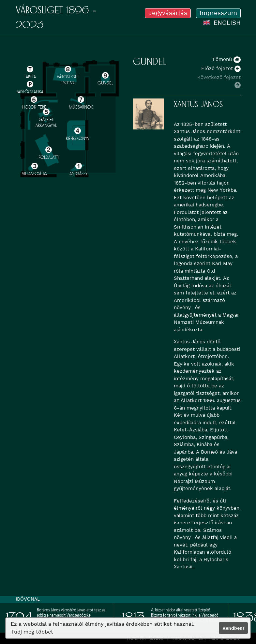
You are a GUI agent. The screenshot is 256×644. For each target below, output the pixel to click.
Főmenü (227, 59)
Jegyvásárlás (168, 13)
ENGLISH (222, 23)
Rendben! (233, 628)
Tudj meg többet (32, 632)
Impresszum (218, 13)
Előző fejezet (221, 68)
